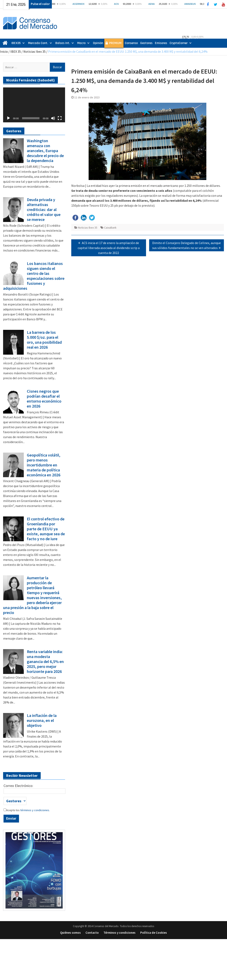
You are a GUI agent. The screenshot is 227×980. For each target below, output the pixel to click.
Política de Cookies (154, 933)
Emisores (161, 43)
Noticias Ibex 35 (34, 51)
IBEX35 (16, 43)
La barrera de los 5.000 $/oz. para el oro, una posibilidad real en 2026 (44, 340)
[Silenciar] (53, 118)
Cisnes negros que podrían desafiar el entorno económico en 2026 (44, 399)
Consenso (131, 43)
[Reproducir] (8, 118)
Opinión (98, 43)
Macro (81, 43)
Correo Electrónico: (18, 786)
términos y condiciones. (35, 810)
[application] (34, 105)
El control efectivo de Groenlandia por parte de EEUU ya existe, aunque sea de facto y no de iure (46, 529)
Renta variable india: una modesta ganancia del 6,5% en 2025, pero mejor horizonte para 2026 (45, 662)
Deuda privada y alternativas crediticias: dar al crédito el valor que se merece (44, 210)
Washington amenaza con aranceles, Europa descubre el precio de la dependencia (45, 151)
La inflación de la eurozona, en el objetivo (42, 720)
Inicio (4, 51)
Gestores (146, 43)
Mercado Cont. (38, 43)
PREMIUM (115, 43)
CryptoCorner (179, 43)
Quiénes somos (70, 933)
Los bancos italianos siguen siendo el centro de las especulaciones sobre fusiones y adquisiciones (34, 276)
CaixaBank (110, 228)
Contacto (92, 933)
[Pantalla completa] (60, 118)
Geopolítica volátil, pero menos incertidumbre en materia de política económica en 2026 (44, 465)
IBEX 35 (16, 51)
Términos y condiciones (119, 933)
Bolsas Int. (63, 43)
